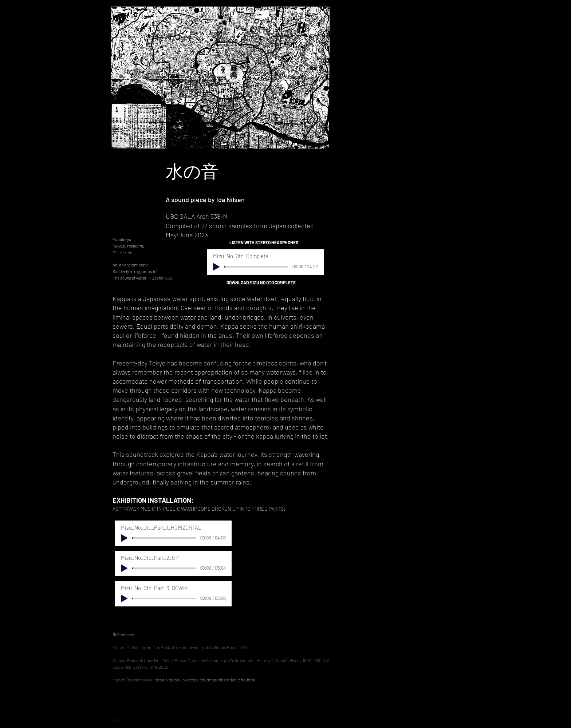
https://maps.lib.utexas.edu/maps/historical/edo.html (205, 680)
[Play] (216, 267)
